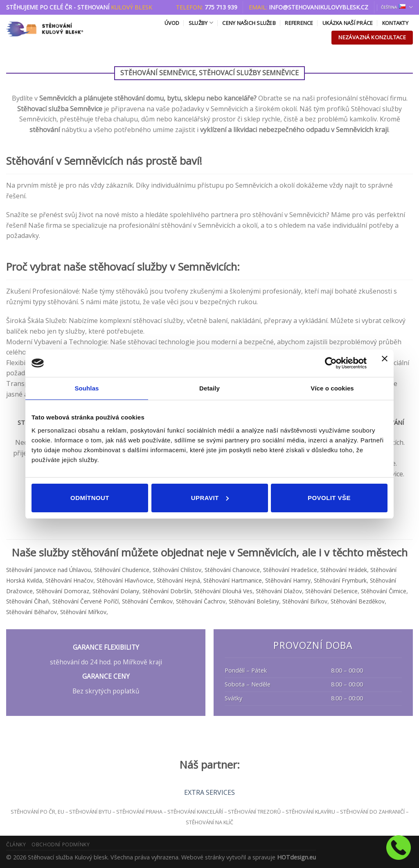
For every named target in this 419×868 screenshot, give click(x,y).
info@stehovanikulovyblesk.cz (319, 7)
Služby (201, 23)
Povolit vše (329, 498)
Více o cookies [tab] (332, 388)
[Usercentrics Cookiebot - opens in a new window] (331, 363)
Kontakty (395, 23)
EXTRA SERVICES (209, 792)
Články (16, 844)
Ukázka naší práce (348, 23)
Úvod (172, 23)
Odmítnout (90, 498)
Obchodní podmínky (61, 844)
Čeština (397, 7)
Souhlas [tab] (87, 388)
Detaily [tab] (209, 388)
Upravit (210, 498)
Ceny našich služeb (249, 23)
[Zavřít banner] (385, 363)
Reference (299, 23)
